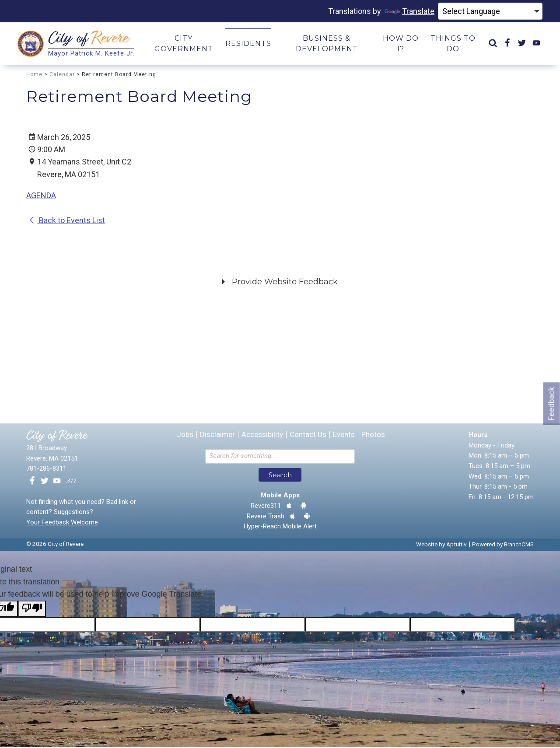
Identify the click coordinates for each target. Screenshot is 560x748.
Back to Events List (67, 221)
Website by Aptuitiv (441, 545)
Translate (409, 11)
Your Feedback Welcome (62, 523)
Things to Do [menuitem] (453, 44)
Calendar (62, 75)
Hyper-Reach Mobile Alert (280, 527)
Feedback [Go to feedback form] (551, 404)
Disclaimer (217, 435)
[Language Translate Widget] (490, 11)
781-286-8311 (46, 469)
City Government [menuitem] (184, 44)
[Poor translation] (32, 610)
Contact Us (308, 435)
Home (34, 75)
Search (280, 476)
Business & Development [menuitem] (327, 44)
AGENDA (41, 196)
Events (344, 435)
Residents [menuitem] (248, 44)
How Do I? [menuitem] (401, 44)
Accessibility (262, 435)
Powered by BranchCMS (503, 545)
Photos (373, 435)
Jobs (185, 435)
